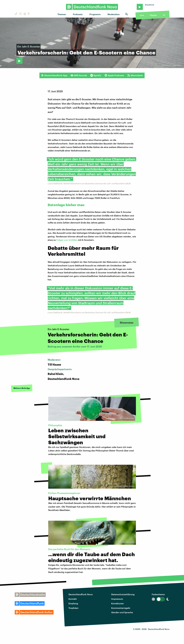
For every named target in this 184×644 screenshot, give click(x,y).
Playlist (153, 15)
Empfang (73, 603)
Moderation (114, 14)
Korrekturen (117, 603)
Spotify (96, 75)
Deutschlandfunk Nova (81, 594)
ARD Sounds (79, 75)
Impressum (117, 599)
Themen (62, 14)
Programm (95, 14)
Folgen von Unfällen (67, 240)
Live (142, 15)
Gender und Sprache (122, 612)
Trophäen (73, 608)
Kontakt (73, 599)
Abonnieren (135, 75)
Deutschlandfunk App (54, 75)
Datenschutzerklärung (123, 594)
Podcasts (78, 14)
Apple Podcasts (114, 75)
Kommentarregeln (121, 608)
